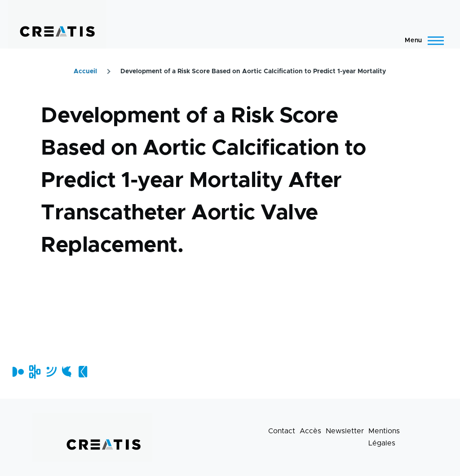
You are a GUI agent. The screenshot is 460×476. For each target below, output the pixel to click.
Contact (282, 431)
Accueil (85, 71)
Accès (310, 431)
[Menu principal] (422, 40)
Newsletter (345, 431)
